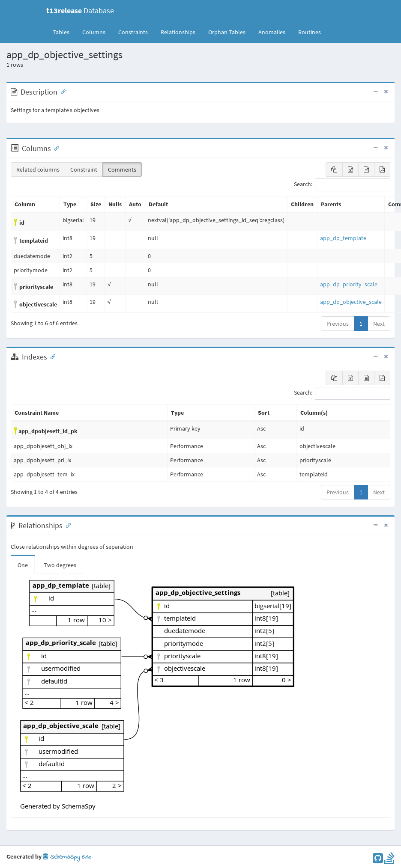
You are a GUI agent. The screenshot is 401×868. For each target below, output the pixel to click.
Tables (64, 32)
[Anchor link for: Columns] (55, 148)
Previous (338, 324)
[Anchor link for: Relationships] (66, 525)
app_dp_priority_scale (349, 284)
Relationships (178, 32)
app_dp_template (343, 238)
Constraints (133, 32)
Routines (310, 32)
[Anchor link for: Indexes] (51, 356)
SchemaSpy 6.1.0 (67, 857)
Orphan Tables (227, 32)
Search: (342, 185)
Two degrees (60, 565)
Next (379, 324)
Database (80, 10)
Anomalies (272, 32)
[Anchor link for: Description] (61, 91)
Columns (94, 32)
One (23, 565)
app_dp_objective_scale (351, 302)
